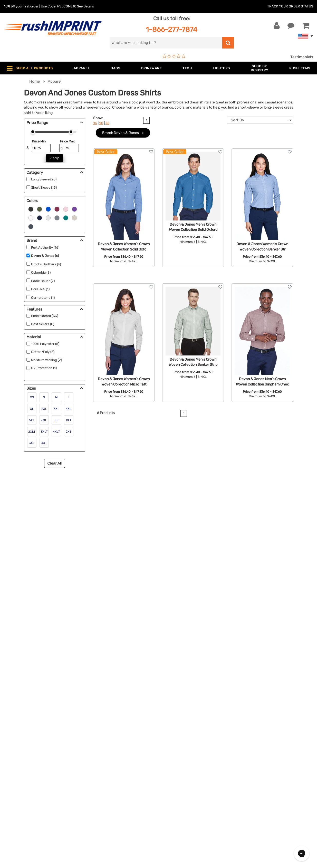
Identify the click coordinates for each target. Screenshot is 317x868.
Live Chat (20, 739)
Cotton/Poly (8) (43, 352)
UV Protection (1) (44, 368)
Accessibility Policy (180, 786)
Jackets (92, 739)
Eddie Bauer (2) (43, 281)
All (107, 123)
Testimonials (302, 57)
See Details (85, 6)
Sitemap (170, 793)
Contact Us (20, 731)
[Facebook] (243, 777)
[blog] (259, 777)
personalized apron (49, 542)
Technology (95, 762)
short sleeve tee (110, 502)
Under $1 (93, 809)
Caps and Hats (98, 801)
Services (170, 746)
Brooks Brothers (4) (46, 264)
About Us (171, 731)
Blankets (93, 793)
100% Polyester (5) (45, 344)
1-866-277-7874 (172, 29)
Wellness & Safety (101, 778)
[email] (270, 733)
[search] (166, 43)
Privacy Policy (175, 778)
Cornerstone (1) (43, 298)
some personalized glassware (96, 554)
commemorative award (41, 560)
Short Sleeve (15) (44, 187)
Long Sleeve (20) (44, 179)
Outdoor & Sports (101, 770)
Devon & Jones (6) (45, 256)
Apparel (92, 731)
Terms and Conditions (182, 770)
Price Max (67, 141)
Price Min (39, 141)
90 (101, 123)
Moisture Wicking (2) (46, 360)
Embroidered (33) (45, 316)
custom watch (54, 554)
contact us (217, 548)
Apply (55, 158)
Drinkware (94, 754)
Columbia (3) (41, 272)
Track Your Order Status (290, 6)
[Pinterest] (267, 777)
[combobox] (260, 120)
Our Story (171, 739)
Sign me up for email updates (271, 744)
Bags (89, 746)
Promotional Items (102, 786)
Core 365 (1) (40, 289)
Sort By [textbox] (237, 120)
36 (95, 123)
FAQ (166, 754)
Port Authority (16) (45, 248)
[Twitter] (251, 777)
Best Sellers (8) (43, 324)
